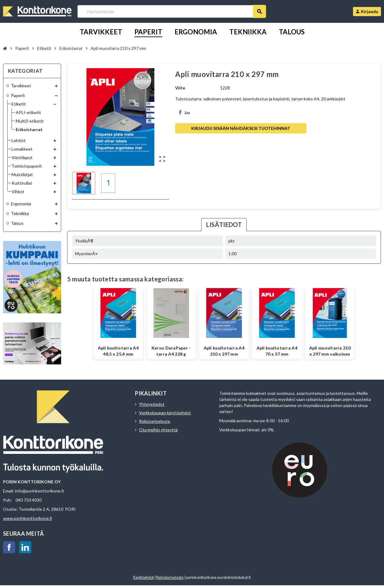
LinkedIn (25, 547)
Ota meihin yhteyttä (158, 430)
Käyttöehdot (144, 578)
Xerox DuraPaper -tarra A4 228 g (171, 351)
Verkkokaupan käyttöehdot (165, 413)
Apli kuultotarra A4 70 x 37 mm (277, 351)
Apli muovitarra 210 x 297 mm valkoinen (330, 351)
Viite (180, 88)
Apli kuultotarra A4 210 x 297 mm (224, 351)
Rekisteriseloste (155, 421)
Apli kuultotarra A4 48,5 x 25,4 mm (118, 351)
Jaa (184, 112)
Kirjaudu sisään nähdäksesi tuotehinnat (241, 128)
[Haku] (171, 11)
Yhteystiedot (152, 404)
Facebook (9, 547)
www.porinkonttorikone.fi (28, 518)
